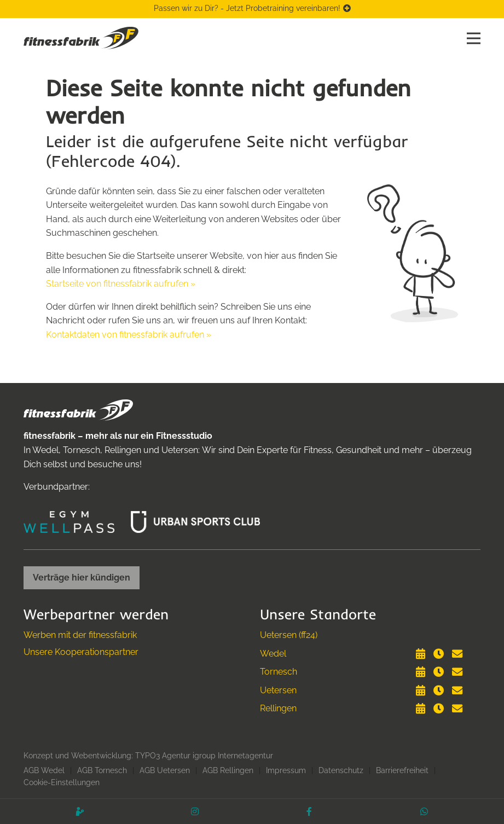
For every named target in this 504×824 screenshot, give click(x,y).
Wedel (273, 654)
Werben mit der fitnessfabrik (80, 635)
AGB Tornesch (102, 770)
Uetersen (278, 690)
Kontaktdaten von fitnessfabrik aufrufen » (129, 335)
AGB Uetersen (165, 770)
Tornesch (279, 672)
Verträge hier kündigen (82, 578)
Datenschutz (341, 770)
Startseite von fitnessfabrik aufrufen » (121, 284)
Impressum (286, 770)
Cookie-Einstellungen (62, 782)
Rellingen (278, 708)
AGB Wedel (44, 770)
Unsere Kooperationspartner (81, 652)
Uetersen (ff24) (289, 635)
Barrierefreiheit (402, 770)
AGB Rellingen (228, 770)
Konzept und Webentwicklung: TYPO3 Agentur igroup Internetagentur (148, 756)
